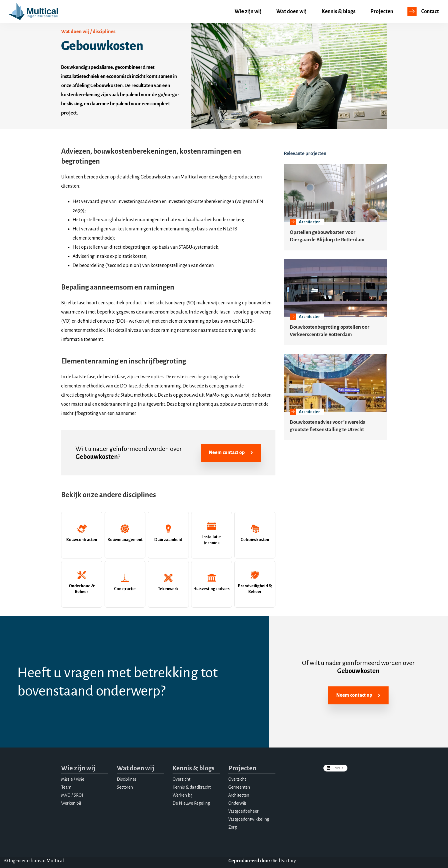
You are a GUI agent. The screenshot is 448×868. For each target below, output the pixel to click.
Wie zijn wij (248, 11)
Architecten (239, 795)
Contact (430, 11)
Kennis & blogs (338, 11)
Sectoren (125, 787)
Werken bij (71, 803)
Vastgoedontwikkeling (249, 819)
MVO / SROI (72, 795)
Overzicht (181, 779)
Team (66, 787)
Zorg (233, 827)
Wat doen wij (291, 11)
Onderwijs (237, 803)
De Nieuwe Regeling (191, 803)
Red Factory (284, 861)
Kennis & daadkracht (192, 787)
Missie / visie (73, 779)
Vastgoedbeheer (243, 811)
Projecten (382, 11)
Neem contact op (231, 453)
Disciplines (127, 779)
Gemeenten (239, 787)
